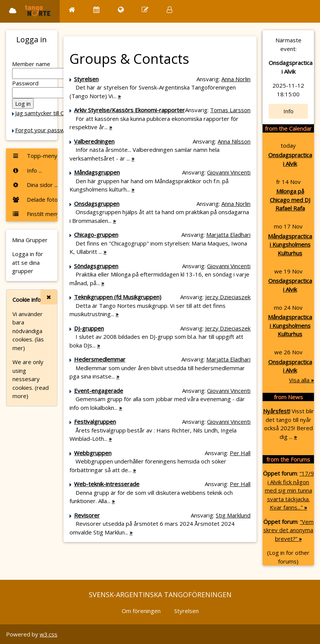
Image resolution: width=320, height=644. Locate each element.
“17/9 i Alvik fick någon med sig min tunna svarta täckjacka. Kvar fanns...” (289, 490)
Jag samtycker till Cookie (46, 113)
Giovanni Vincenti (229, 172)
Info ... (27, 170)
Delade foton (35, 199)
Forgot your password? (46, 130)
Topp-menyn (35, 156)
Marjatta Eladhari (228, 235)
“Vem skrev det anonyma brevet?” (288, 530)
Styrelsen (186, 611)
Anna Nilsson (234, 141)
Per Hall (240, 453)
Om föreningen (141, 611)
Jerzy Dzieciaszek (228, 297)
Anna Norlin (236, 79)
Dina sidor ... (35, 185)
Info (288, 111)
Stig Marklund (233, 515)
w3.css (49, 634)
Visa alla (301, 380)
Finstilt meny (35, 214)
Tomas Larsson (230, 110)
